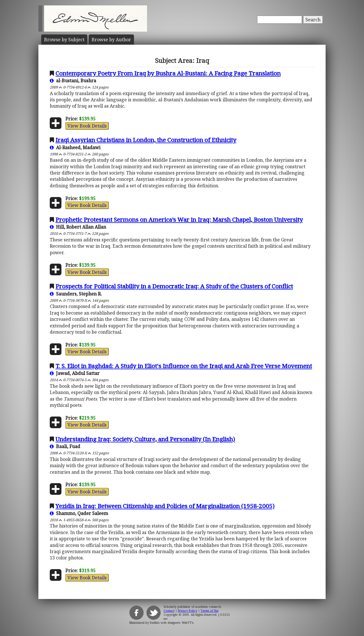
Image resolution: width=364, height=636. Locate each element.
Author (111, 40)
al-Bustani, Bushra (73, 81)
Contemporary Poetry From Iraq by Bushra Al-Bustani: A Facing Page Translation (168, 73)
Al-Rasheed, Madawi (75, 147)
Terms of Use (209, 611)
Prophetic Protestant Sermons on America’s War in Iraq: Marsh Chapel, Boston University (179, 219)
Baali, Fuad (65, 446)
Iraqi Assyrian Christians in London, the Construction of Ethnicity (146, 140)
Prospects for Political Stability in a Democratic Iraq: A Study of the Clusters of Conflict (174, 286)
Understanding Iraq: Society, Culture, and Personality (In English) (145, 439)
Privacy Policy (188, 611)
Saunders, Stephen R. (76, 294)
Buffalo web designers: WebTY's (172, 623)
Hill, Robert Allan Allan (78, 227)
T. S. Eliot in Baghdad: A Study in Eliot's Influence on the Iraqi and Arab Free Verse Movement (184, 366)
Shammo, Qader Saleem (79, 513)
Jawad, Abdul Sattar (75, 373)
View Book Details (87, 126)
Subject (64, 40)
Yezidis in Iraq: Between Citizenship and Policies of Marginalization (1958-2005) (165, 506)
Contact (169, 611)
